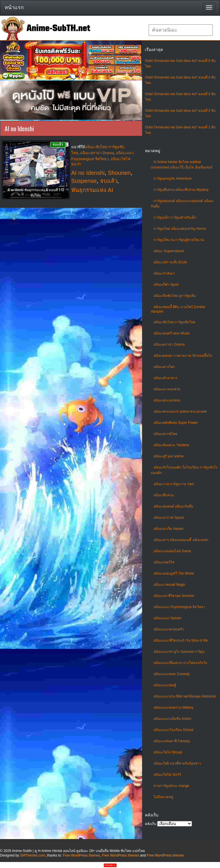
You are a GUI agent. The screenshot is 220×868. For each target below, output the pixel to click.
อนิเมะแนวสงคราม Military (173, 708)
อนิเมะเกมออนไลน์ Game (172, 551)
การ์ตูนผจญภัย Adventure (173, 179)
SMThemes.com (33, 855)
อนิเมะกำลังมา (164, 273)
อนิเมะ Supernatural (169, 251)
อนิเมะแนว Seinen (167, 618)
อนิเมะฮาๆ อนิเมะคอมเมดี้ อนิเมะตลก (181, 540)
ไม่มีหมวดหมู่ (163, 797)
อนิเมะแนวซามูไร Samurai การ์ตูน (179, 652)
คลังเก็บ (151, 824)
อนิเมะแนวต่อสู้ (165, 685)
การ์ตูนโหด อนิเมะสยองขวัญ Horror (180, 229)
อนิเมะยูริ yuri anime (169, 456)
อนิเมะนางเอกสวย (167, 389)
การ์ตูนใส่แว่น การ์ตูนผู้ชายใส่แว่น (179, 240)
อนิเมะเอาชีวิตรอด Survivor (174, 596)
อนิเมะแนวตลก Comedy (172, 674)
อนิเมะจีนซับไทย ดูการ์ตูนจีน (175, 296)
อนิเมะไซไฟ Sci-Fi (167, 775)
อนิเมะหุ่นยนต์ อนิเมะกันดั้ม (173, 506)
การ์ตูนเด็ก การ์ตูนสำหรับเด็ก (175, 218)
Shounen (119, 173)
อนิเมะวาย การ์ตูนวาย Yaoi (174, 484)
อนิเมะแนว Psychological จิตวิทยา (179, 607)
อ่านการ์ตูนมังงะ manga (171, 786)
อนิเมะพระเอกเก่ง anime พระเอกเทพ (180, 412)
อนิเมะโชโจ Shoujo (168, 752)
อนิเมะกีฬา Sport (166, 285)
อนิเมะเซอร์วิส (164, 562)
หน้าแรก (14, 7)
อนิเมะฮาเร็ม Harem (168, 529)
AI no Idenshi (88, 173)
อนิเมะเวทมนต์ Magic (169, 585)
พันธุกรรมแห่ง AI (92, 190)
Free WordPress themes (81, 855)
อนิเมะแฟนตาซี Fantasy (172, 741)
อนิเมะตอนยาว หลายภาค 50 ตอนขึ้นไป (183, 356)
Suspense (84, 181)
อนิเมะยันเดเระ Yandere (171, 445)
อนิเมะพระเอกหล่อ (167, 400)
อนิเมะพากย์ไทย (165, 434)
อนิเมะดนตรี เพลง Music (172, 333)
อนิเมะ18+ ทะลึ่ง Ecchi (170, 262)
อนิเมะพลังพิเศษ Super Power (176, 423)
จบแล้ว (109, 181)
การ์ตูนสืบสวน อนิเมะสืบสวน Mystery (181, 190)
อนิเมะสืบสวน (164, 495)
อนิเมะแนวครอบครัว (169, 629)
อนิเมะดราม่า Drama (169, 344)
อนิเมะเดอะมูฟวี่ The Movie (174, 573)
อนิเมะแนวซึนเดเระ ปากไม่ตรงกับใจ (180, 663)
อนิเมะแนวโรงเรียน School (173, 730)
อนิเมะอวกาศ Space (169, 518)
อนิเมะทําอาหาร (165, 378)
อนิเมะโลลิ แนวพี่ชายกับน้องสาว (177, 763)
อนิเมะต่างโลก (164, 367)
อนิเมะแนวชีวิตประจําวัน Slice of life (181, 640)
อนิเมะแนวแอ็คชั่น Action (172, 719)
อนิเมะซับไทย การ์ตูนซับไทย (174, 322)
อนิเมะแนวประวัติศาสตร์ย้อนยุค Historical (185, 696)
